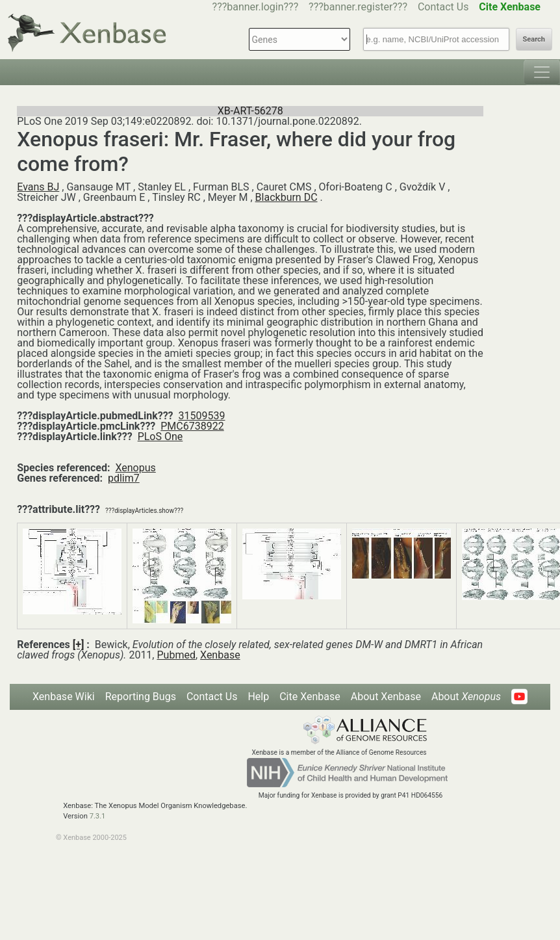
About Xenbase (386, 697)
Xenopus (135, 468)
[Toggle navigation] (542, 72)
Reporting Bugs (141, 697)
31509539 (202, 416)
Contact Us (443, 7)
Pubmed (176, 655)
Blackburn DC (286, 197)
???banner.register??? (358, 7)
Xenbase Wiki (64, 697)
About (466, 697)
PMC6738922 (192, 426)
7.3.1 (98, 816)
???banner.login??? (256, 7)
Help (258, 697)
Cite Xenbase (310, 697)
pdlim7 (124, 478)
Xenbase (220, 655)
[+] (79, 645)
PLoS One (160, 437)
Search (534, 39)
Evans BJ (38, 187)
